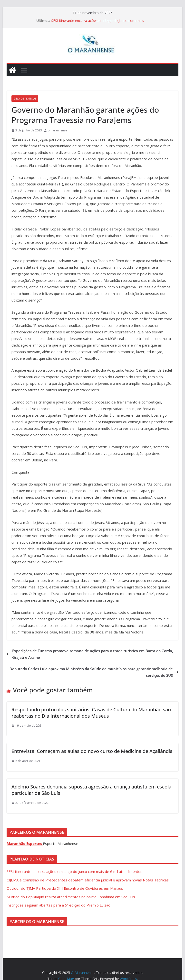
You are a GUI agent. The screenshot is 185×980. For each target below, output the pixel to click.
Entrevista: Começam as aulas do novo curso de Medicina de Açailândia (92, 751)
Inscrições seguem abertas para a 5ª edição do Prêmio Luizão (58, 905)
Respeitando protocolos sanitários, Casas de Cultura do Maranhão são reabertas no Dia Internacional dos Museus (91, 713)
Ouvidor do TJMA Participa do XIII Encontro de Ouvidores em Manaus (65, 888)
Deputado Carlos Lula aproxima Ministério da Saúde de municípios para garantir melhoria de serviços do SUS (94, 672)
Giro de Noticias (25, 99)
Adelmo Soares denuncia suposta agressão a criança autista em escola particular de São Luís (91, 790)
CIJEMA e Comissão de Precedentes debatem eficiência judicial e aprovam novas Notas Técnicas (88, 880)
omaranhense (57, 130)
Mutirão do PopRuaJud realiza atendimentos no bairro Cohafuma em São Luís (71, 897)
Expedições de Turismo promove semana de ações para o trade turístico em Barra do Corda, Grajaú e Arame (90, 654)
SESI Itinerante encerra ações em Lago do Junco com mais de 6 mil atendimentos (74, 871)
